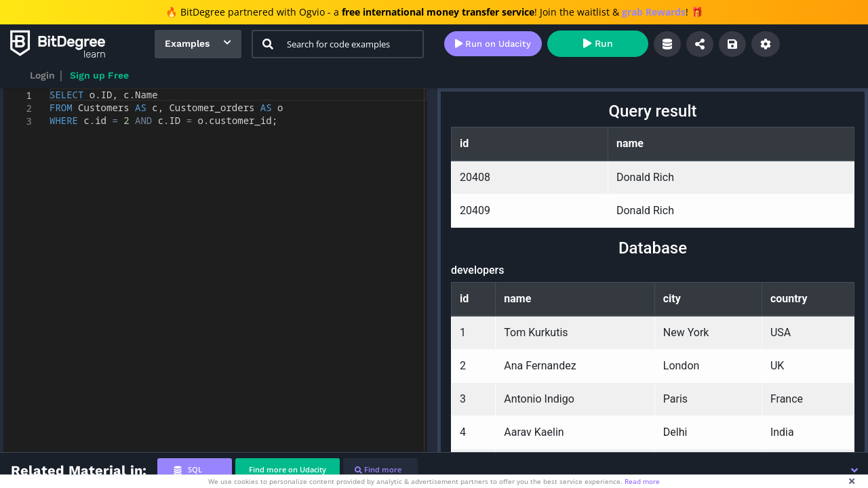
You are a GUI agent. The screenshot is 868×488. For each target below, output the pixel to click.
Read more (642, 481)
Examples (187, 43)
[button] (854, 470)
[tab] (195, 470)
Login (42, 75)
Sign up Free (99, 75)
